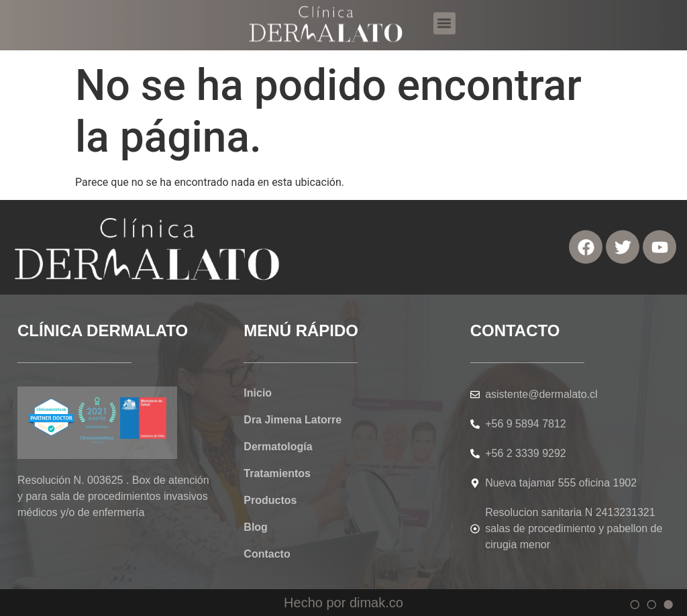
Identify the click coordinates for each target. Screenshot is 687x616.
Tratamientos (277, 473)
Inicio (258, 393)
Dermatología (278, 447)
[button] (444, 18)
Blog (256, 527)
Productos (270, 500)
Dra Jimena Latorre (293, 420)
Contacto (267, 554)
